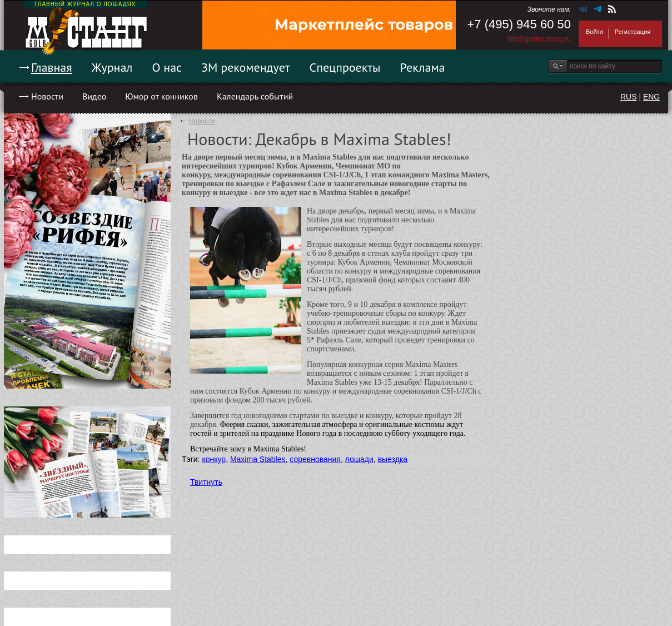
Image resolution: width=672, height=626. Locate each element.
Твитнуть (206, 482)
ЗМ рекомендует (246, 67)
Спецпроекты (345, 67)
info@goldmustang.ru (539, 39)
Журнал (112, 67)
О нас (167, 67)
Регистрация (633, 32)
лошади (359, 459)
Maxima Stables (258, 459)
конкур (214, 459)
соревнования (315, 459)
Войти (594, 32)
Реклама (423, 67)
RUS (629, 97)
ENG (651, 97)
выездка (393, 459)
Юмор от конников (161, 96)
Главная (52, 67)
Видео (94, 96)
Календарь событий (255, 96)
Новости (47, 96)
